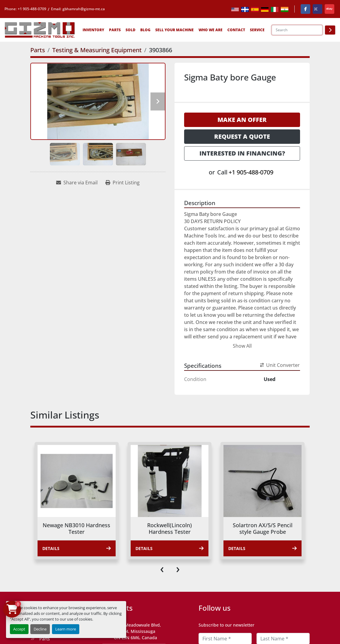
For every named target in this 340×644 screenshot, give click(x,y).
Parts (115, 30)
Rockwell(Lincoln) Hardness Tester (170, 529)
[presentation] (162, 568)
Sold (131, 30)
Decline (40, 629)
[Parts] (38, 50)
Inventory (93, 30)
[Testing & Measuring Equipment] (97, 50)
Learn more (66, 629)
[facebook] (305, 9)
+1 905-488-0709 (32, 9)
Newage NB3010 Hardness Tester (76, 529)
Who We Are (211, 30)
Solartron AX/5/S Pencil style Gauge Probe (263, 529)
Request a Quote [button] (242, 136)
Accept (19, 629)
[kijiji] (317, 9)
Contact (236, 30)
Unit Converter (280, 365)
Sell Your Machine (175, 30)
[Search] (297, 30)
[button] (93, 30)
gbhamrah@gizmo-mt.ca (84, 9)
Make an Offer (242, 120)
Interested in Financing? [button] (242, 153)
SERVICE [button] (257, 30)
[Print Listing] (123, 183)
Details (77, 548)
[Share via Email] (77, 183)
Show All (242, 346)
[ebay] (329, 9)
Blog (145, 30)
